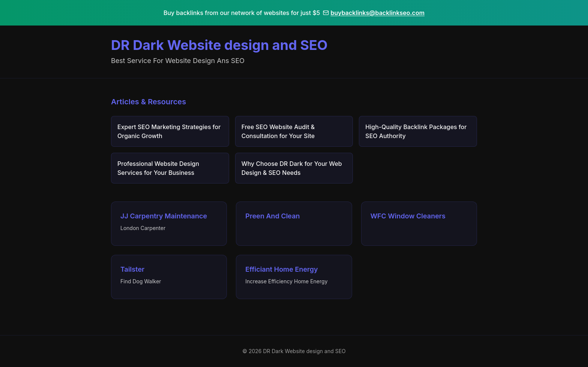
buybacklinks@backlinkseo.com (374, 13)
